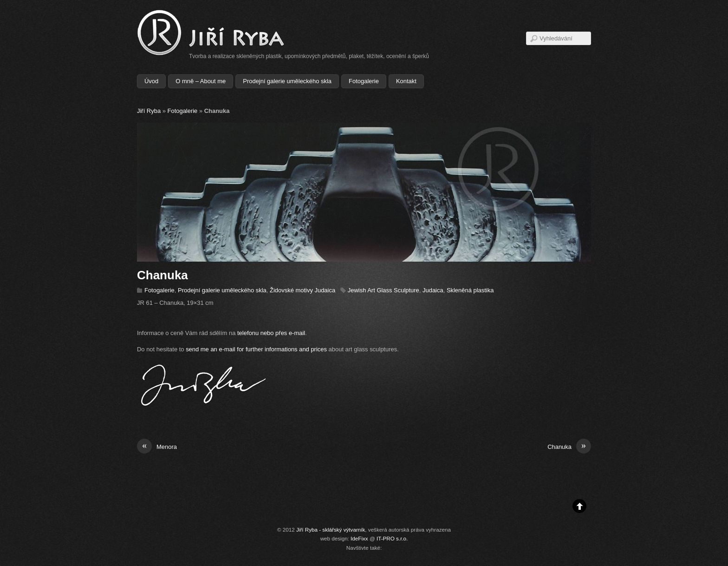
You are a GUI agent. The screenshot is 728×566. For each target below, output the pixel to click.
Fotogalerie (364, 81)
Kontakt (406, 81)
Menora (157, 447)
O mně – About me (201, 81)
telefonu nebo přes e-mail (271, 333)
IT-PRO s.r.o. (392, 538)
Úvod (151, 81)
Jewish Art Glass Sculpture (383, 290)
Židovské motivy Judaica (302, 290)
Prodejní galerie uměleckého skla (287, 81)
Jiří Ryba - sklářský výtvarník (331, 530)
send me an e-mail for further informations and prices (256, 349)
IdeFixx (359, 538)
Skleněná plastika (470, 290)
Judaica (433, 290)
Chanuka (569, 447)
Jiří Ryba (149, 111)
